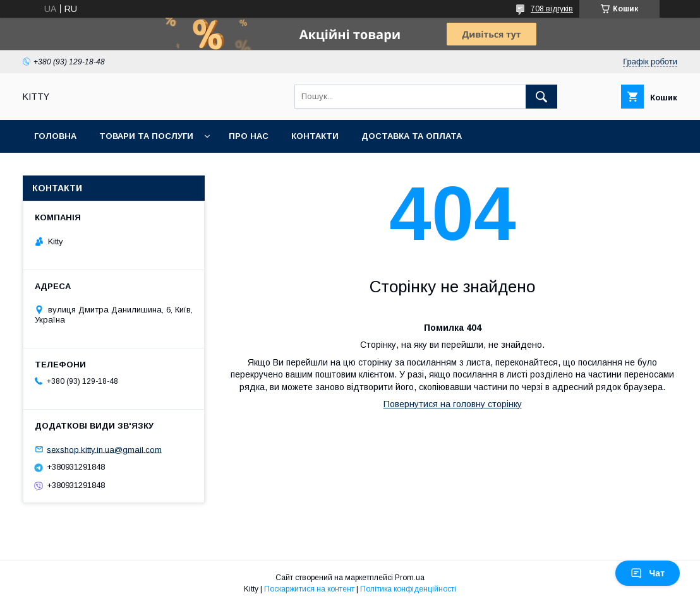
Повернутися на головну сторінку (453, 404)
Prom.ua (410, 578)
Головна (55, 136)
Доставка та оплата (412, 136)
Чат (648, 573)
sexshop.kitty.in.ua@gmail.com (104, 449)
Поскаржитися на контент (309, 589)
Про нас (249, 136)
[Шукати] (541, 97)
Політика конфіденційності (408, 589)
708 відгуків (552, 9)
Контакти (315, 136)
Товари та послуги (146, 136)
